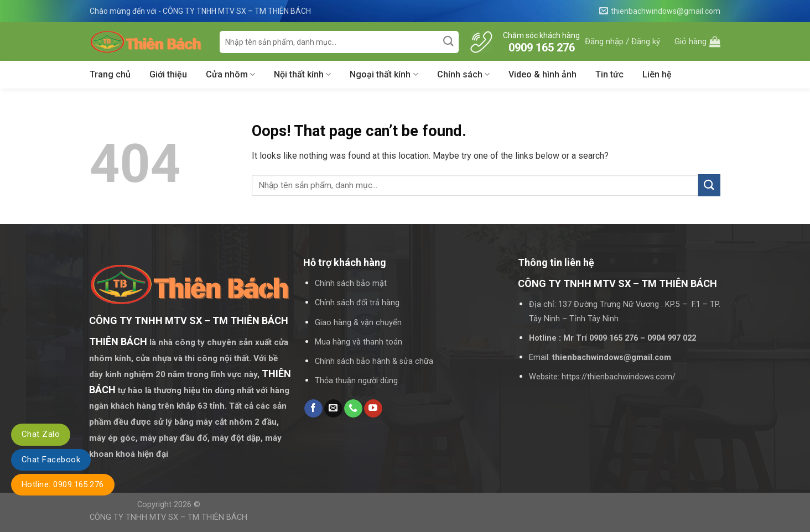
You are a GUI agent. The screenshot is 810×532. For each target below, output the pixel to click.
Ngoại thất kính (384, 75)
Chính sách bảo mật (351, 283)
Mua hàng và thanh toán (359, 342)
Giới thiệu (168, 74)
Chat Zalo (41, 434)
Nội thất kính (302, 75)
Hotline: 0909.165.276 (63, 484)
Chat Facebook (51, 460)
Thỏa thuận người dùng (356, 381)
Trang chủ (110, 74)
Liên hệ (657, 74)
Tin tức (609, 74)
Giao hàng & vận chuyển (358, 323)
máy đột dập (236, 438)
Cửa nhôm (230, 75)
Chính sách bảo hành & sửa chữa (374, 361)
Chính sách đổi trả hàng (357, 303)
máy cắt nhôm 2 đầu (236, 422)
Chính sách (463, 75)
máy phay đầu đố (174, 438)
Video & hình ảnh (542, 74)
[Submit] (449, 42)
